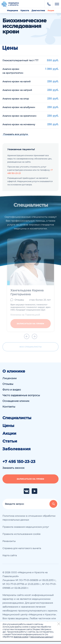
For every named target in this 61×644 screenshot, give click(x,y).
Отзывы (8, 384)
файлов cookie (21, 637)
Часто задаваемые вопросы (21, 395)
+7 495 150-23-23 (19, 462)
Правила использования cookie (21, 534)
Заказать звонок (13, 468)
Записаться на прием (30, 479)
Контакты (9, 407)
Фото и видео (12, 390)
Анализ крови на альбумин (19, 107)
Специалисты (17, 418)
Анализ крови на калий (17, 81)
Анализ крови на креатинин (19, 116)
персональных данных (41, 637)
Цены (8, 426)
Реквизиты (9, 541)
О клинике (14, 371)
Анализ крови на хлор (16, 99)
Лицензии (10, 378)
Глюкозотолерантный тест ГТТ (20, 60)
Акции (51, 10)
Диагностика (38, 10)
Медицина (12, 10)
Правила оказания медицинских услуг (26, 527)
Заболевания (17, 449)
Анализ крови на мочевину (19, 124)
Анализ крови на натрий (17, 90)
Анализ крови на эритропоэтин (13, 71)
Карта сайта (10, 555)
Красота (25, 10)
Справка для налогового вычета (22, 548)
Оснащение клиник (16, 401)
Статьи (10, 441)
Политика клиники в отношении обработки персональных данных (29, 518)
